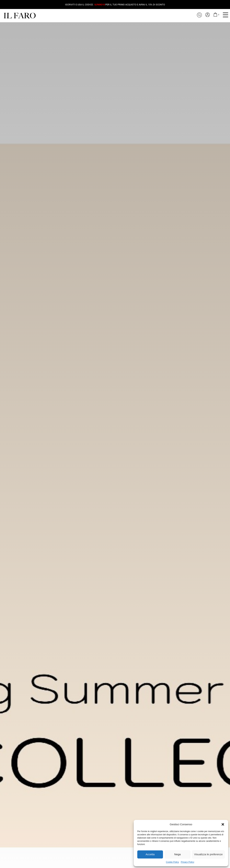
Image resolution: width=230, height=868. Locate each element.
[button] (223, 824)
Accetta (150, 854)
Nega (178, 854)
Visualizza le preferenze (208, 854)
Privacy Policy (188, 862)
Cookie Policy (172, 862)
